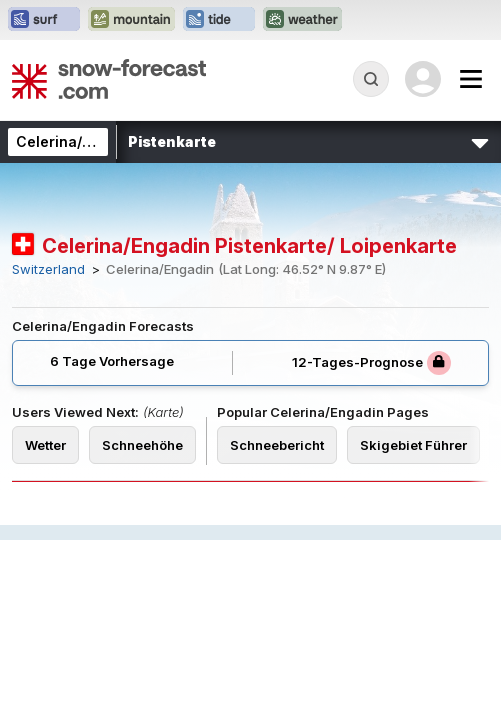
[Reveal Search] (371, 79)
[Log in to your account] (423, 79)
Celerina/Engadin (77, 141)
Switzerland (48, 269)
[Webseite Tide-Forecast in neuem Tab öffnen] (219, 20)
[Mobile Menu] (471, 79)
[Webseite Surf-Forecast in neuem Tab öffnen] (44, 20)
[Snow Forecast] (109, 79)
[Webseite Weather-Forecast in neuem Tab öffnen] (302, 20)
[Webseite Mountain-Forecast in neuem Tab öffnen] (131, 20)
